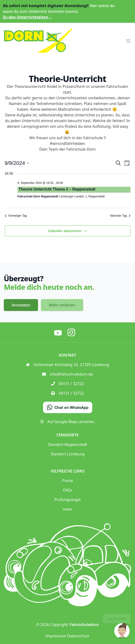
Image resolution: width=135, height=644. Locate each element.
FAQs (67, 490)
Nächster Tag (120, 216)
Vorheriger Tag (16, 216)
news (68, 509)
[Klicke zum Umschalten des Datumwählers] (17, 163)
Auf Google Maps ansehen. (67, 422)
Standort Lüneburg (68, 454)
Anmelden (21, 305)
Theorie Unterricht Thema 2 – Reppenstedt (57, 189)
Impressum (56, 636)
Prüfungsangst (67, 500)
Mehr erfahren (62, 305)
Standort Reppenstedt (67, 444)
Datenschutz (78, 636)
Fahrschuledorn (84, 625)
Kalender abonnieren (65, 231)
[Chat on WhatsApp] (68, 407)
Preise (67, 481)
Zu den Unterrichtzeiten (27, 17)
